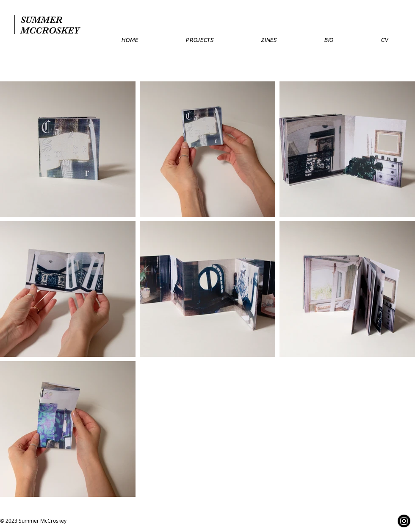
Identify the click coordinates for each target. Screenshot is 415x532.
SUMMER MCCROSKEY (50, 25)
